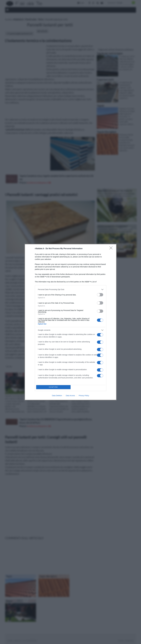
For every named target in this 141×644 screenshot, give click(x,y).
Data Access (70, 396)
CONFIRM (53, 387)
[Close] (112, 249)
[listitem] (71, 290)
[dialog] (71, 322)
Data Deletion (57, 396)
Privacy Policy (84, 396)
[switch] (100, 295)
